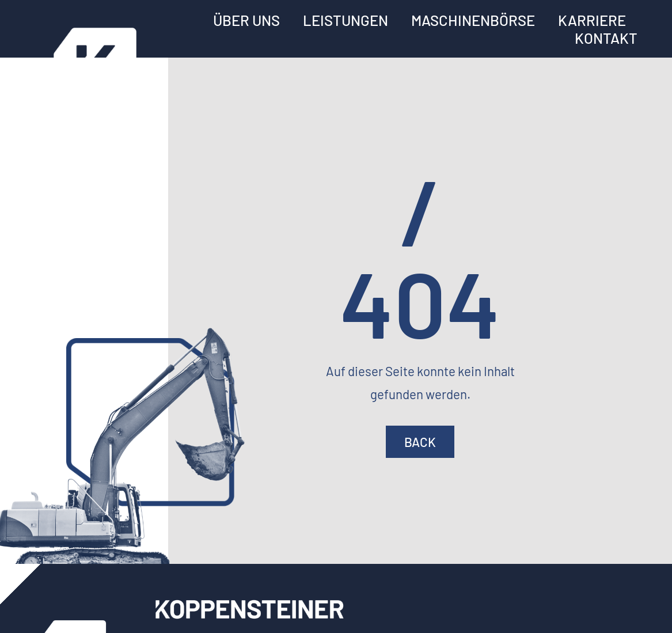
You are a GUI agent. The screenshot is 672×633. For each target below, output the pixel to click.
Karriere (592, 20)
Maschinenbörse (473, 20)
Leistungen (346, 20)
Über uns (246, 20)
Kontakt (606, 38)
